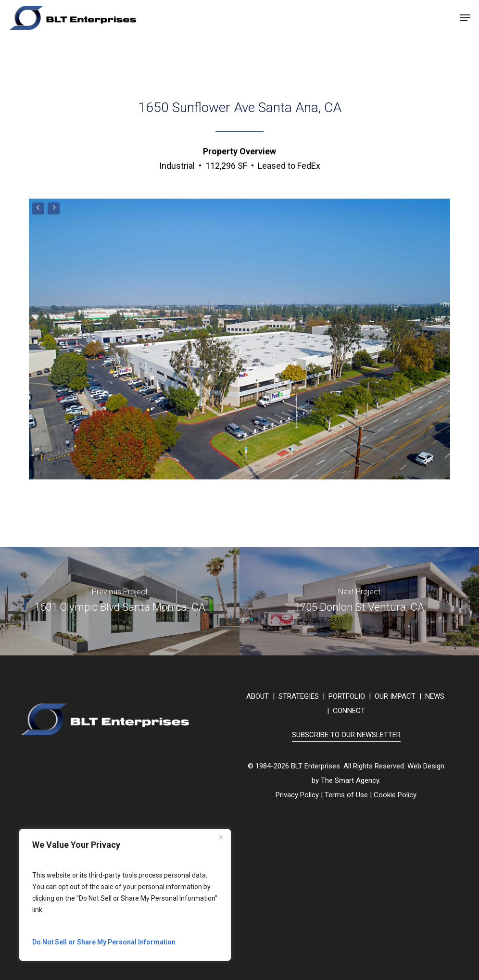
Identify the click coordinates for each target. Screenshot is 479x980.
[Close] (221, 837)
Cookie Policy (395, 795)
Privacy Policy (297, 795)
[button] (465, 18)
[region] (125, 895)
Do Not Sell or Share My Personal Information (104, 942)
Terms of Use (346, 795)
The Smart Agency (350, 780)
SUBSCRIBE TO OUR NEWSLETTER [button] (346, 735)
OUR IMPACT (395, 696)
